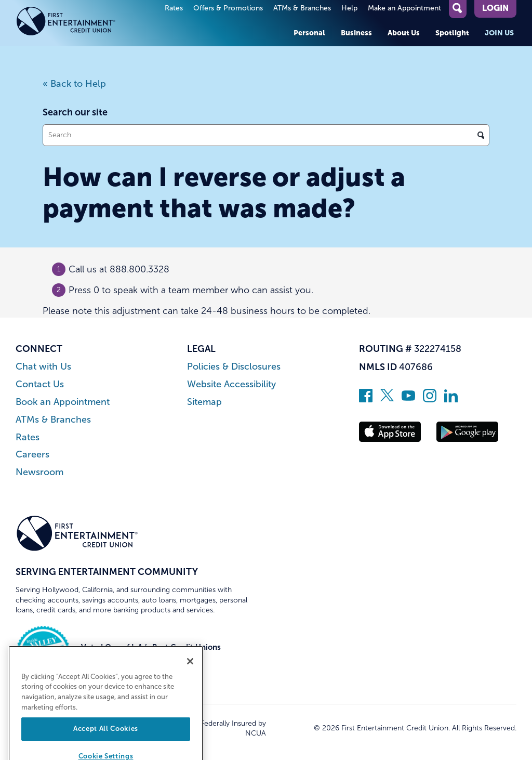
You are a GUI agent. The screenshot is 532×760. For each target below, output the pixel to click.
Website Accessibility (231, 384)
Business (356, 33)
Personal (309, 33)
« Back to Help (74, 84)
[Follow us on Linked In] (451, 399)
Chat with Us (43, 367)
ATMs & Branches (302, 8)
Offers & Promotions (228, 8)
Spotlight (452, 33)
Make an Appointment (404, 8)
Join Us (499, 33)
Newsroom (39, 472)
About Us (404, 33)
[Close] (190, 673)
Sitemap (204, 402)
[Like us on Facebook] (366, 399)
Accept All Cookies (106, 741)
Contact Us (40, 384)
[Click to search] (481, 135)
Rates (174, 8)
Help (349, 8)
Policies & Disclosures (234, 367)
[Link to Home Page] (77, 23)
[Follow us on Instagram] (430, 399)
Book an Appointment (63, 402)
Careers (32, 455)
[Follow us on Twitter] (387, 399)
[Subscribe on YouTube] (408, 399)
